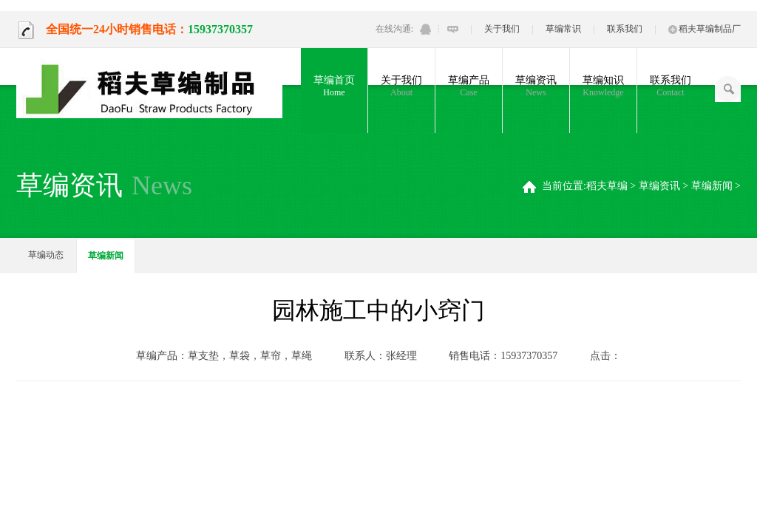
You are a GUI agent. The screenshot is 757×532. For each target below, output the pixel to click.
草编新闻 (712, 186)
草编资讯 (536, 86)
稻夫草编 (607, 186)
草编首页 (334, 86)
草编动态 (46, 255)
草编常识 (563, 29)
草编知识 (603, 86)
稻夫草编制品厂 (705, 29)
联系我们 (625, 29)
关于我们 (502, 29)
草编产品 (469, 86)
